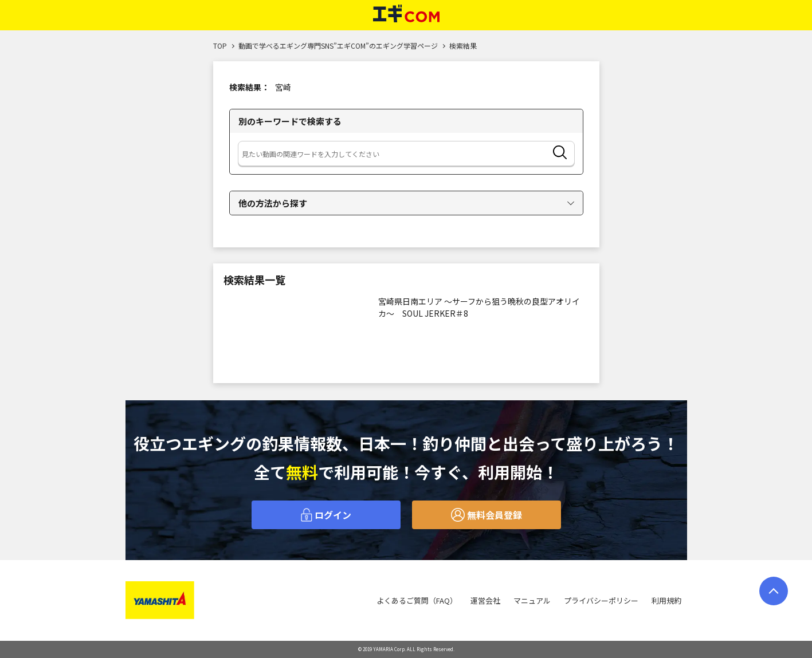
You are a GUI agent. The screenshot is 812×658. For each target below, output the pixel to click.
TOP (220, 46)
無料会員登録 (487, 515)
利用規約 (666, 600)
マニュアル (532, 600)
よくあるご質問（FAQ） (417, 600)
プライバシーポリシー (601, 600)
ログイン (326, 515)
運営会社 (485, 600)
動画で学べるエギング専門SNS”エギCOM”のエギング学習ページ (338, 46)
